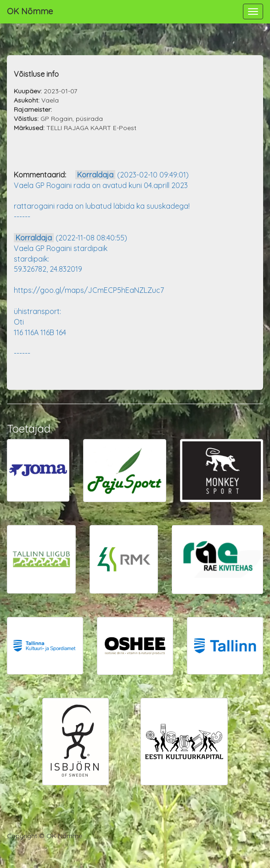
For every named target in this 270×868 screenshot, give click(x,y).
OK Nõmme (30, 11)
